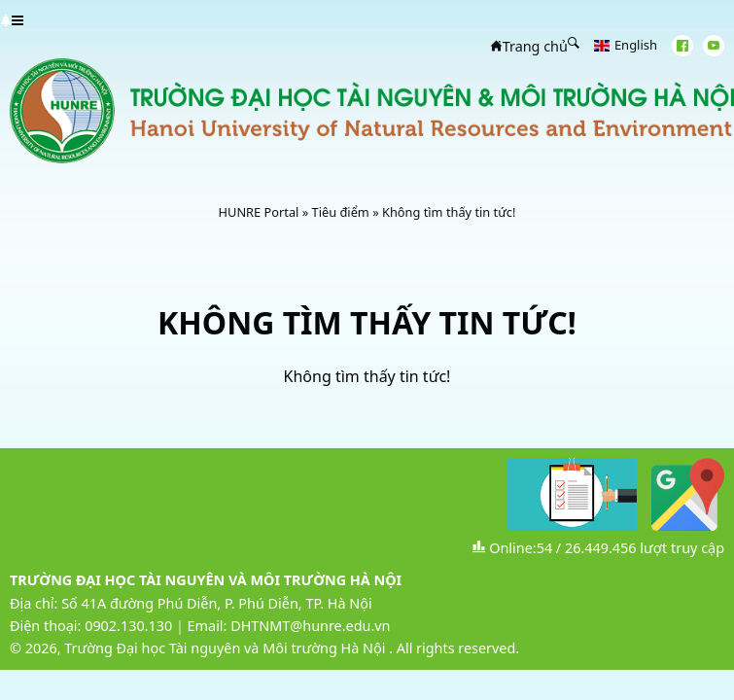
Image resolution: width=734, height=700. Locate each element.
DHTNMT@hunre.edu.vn (310, 626)
